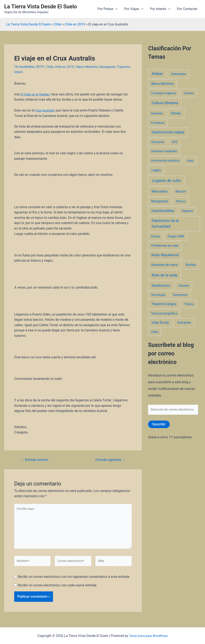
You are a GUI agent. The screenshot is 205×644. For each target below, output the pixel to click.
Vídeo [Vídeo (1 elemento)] (155, 332)
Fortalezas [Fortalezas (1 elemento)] (158, 123)
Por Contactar (187, 9)
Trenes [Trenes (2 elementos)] (189, 304)
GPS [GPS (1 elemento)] (175, 142)
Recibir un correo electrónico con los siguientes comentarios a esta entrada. (74, 579)
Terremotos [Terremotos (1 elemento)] (180, 295)
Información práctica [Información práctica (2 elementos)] (165, 161)
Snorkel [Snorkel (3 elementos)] (184, 286)
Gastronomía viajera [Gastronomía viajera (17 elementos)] (168, 132)
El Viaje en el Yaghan (36, 94)
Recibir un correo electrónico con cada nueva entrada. (58, 588)
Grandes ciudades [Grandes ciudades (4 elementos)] (164, 151)
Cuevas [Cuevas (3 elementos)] (189, 93)
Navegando (111, 67)
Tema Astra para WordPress (148, 636)
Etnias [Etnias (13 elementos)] (176, 113)
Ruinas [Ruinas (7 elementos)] (191, 265)
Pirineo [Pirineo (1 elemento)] (156, 236)
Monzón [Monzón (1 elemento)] (181, 191)
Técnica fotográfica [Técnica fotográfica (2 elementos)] (164, 313)
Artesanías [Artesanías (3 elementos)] (178, 74)
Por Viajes (134, 9)
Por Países (108, 9)
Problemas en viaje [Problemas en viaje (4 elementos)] (165, 246)
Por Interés (160, 9)
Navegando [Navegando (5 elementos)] (160, 201)
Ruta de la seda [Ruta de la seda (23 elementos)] (165, 275)
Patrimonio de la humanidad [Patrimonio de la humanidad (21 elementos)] (165, 223)
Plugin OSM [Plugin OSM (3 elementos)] (176, 236)
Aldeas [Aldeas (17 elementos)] (157, 74)
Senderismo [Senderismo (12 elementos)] (161, 285)
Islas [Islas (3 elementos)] (190, 161)
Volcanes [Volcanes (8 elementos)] (184, 323)
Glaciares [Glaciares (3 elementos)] (158, 142)
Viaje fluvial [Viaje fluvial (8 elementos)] (160, 323)
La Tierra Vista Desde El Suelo (41, 6)
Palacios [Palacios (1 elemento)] (187, 211)
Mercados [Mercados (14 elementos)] (160, 191)
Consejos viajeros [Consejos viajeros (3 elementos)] (164, 93)
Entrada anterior (36, 458)
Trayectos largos (27, 72)
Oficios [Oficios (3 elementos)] (181, 201)
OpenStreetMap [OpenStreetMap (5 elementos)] (163, 211)
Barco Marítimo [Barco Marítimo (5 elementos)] (163, 84)
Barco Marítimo (90, 67)
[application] (115, 9)
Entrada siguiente (109, 458)
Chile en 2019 (65, 67)
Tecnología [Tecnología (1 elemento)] (158, 295)
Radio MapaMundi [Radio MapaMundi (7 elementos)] (165, 255)
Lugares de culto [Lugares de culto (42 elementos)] (166, 181)
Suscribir (159, 425)
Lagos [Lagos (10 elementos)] (156, 170)
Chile (50, 67)
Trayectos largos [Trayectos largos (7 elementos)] (164, 304)
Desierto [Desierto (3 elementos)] (157, 113)
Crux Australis (46, 110)
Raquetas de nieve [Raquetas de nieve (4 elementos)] (164, 265)
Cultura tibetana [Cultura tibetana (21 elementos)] (165, 103)
